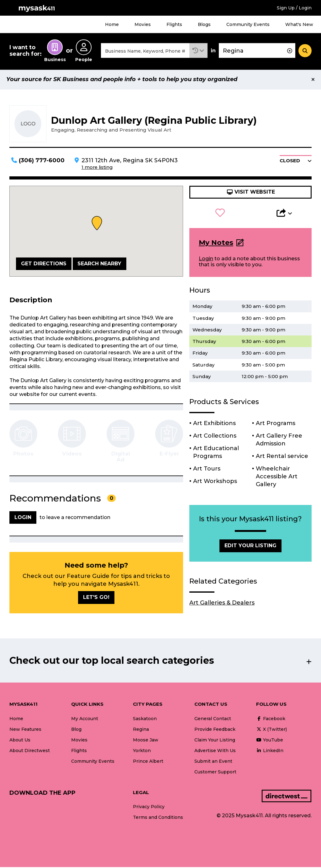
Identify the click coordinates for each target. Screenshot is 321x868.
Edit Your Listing (250, 547)
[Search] (305, 51)
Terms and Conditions (158, 819)
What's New (299, 24)
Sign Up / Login (294, 8)
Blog (76, 730)
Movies (143, 24)
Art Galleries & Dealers (222, 604)
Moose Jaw (146, 741)
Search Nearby (99, 265)
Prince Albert (148, 762)
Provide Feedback (215, 730)
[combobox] (145, 51)
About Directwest (30, 751)
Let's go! (96, 598)
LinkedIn (270, 751)
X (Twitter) (271, 730)
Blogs (204, 24)
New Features (25, 730)
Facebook (271, 720)
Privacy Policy (149, 808)
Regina (141, 730)
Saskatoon (145, 720)
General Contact (213, 720)
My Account (85, 720)
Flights (174, 24)
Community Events (248, 24)
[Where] (257, 51)
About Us (20, 741)
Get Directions (44, 265)
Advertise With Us (215, 751)
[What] (145, 51)
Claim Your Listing (215, 741)
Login (206, 260)
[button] (198, 51)
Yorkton (142, 751)
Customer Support (215, 773)
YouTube (270, 741)
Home (112, 24)
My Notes (216, 244)
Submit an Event (213, 762)
